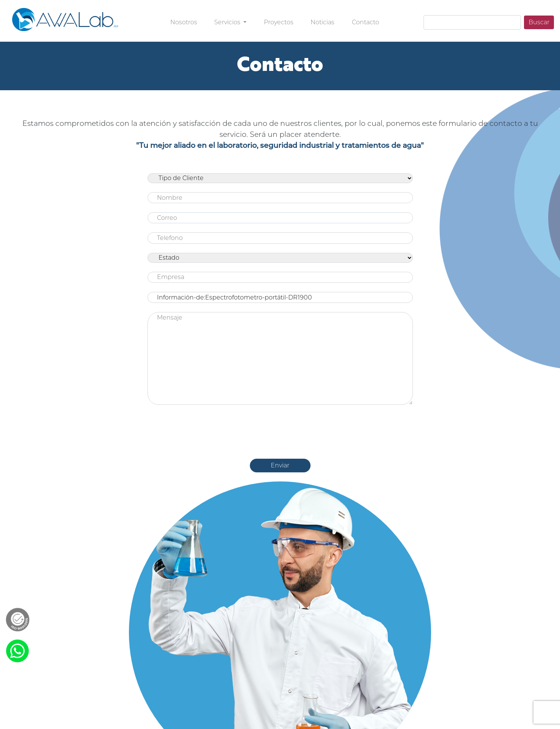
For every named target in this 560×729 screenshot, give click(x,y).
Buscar (539, 22)
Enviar (280, 465)
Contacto (365, 22)
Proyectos (279, 22)
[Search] (472, 22)
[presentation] (280, 429)
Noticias (322, 22)
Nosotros (184, 22)
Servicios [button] (228, 22)
